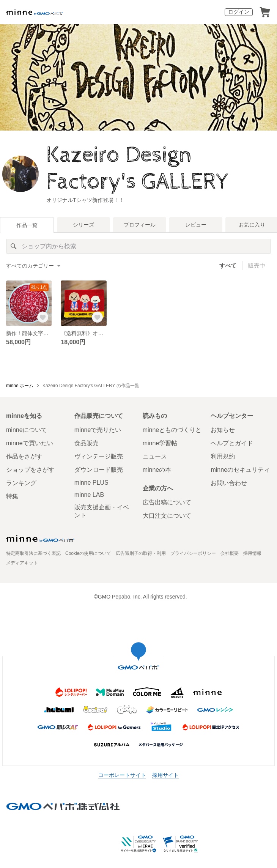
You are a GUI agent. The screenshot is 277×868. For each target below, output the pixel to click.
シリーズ (83, 225)
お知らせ (223, 430)
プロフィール (140, 225)
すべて (228, 265)
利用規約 (223, 456)
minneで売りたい (98, 430)
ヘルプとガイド (232, 443)
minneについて (27, 430)
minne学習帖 (160, 443)
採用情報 (252, 553)
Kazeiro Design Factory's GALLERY (138, 169)
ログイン (239, 12)
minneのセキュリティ (240, 470)
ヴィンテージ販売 (99, 456)
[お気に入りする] (42, 317)
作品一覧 (27, 225)
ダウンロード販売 (99, 470)
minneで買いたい (30, 443)
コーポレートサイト (122, 775)
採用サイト (165, 775)
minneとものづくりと (172, 430)
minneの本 (157, 470)
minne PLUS (91, 483)
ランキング (21, 483)
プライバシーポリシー (193, 553)
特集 (12, 496)
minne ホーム (20, 386)
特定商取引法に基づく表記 (33, 553)
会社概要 (230, 553)
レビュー (196, 225)
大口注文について (167, 516)
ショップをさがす (30, 470)
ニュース (155, 456)
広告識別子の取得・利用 (141, 553)
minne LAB (89, 495)
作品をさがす (24, 456)
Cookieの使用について (88, 553)
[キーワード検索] (138, 246)
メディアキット (22, 563)
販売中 (257, 265)
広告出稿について (167, 502)
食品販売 (87, 443)
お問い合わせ (229, 483)
